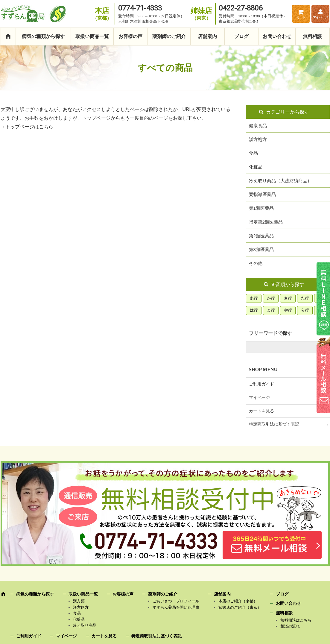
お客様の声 (130, 36)
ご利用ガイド (261, 384)
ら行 (305, 310)
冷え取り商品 (85, 625)
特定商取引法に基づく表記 (274, 424)
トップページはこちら (29, 127)
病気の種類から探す (43, 36)
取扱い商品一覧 (92, 36)
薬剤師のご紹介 (169, 36)
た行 (305, 298)
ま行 (271, 310)
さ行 (288, 298)
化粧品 (256, 167)
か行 (271, 298)
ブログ (241, 36)
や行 (288, 310)
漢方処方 (258, 139)
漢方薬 (79, 601)
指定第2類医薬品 (266, 222)
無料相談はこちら (296, 620)
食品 (253, 153)
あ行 (254, 298)
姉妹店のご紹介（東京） (240, 607)
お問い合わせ (277, 36)
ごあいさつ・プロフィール (176, 601)
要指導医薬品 (262, 194)
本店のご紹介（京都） (238, 601)
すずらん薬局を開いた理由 (176, 607)
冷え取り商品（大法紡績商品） (280, 181)
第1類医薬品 (261, 208)
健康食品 (258, 126)
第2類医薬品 (261, 236)
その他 (256, 263)
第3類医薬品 (261, 249)
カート (301, 17)
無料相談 (312, 36)
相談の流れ (290, 626)
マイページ (320, 17)
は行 (254, 310)
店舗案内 (207, 36)
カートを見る (261, 411)
